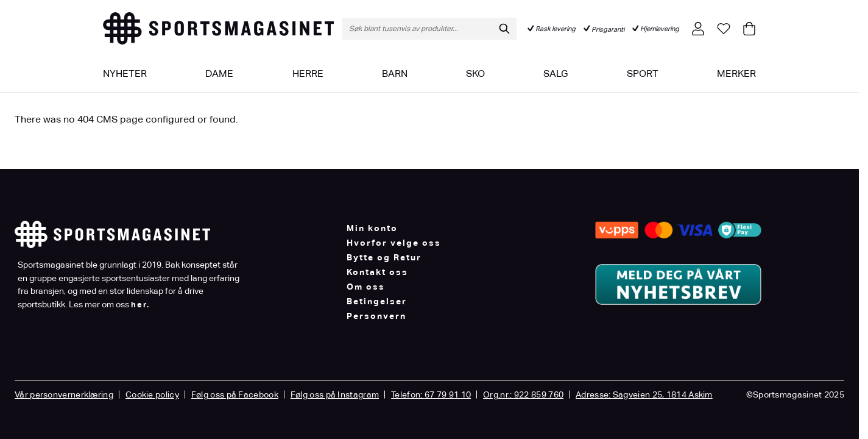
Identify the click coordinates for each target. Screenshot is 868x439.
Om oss (366, 287)
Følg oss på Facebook (235, 394)
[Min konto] (698, 29)
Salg (556, 73)
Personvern (376, 316)
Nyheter (125, 73)
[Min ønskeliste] (724, 29)
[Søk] (504, 29)
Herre (308, 73)
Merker (736, 73)
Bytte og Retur (384, 257)
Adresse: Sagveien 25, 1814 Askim (644, 394)
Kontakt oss (377, 272)
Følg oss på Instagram (335, 394)
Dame (219, 73)
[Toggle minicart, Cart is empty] (749, 29)
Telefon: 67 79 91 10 (431, 394)
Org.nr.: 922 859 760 (523, 394)
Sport (643, 73)
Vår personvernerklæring (64, 394)
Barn (395, 73)
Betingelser (377, 301)
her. (140, 305)
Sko (475, 73)
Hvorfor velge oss (394, 243)
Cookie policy (152, 394)
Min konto (372, 228)
